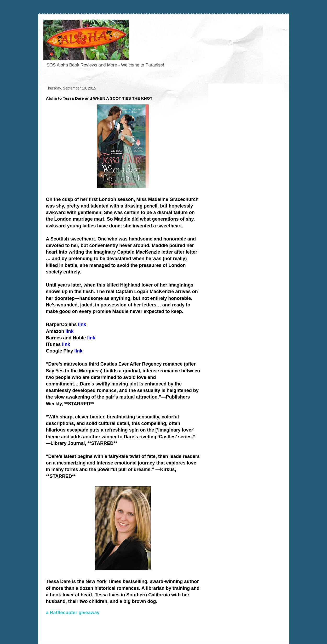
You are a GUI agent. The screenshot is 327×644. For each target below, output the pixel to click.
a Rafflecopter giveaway (73, 613)
